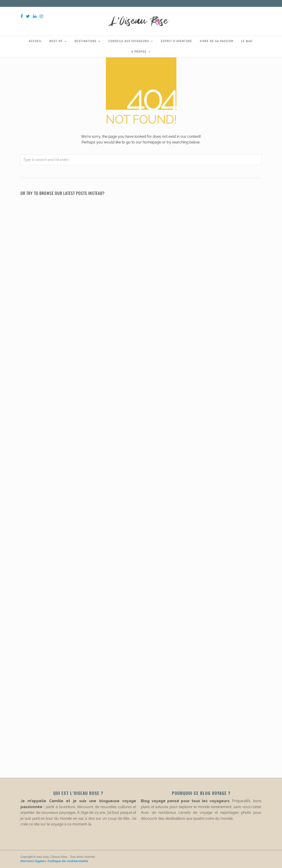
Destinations (85, 41)
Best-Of (56, 41)
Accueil (35, 41)
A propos (139, 52)
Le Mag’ (247, 41)
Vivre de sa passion (217, 41)
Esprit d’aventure (177, 41)
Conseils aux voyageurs (129, 41)
